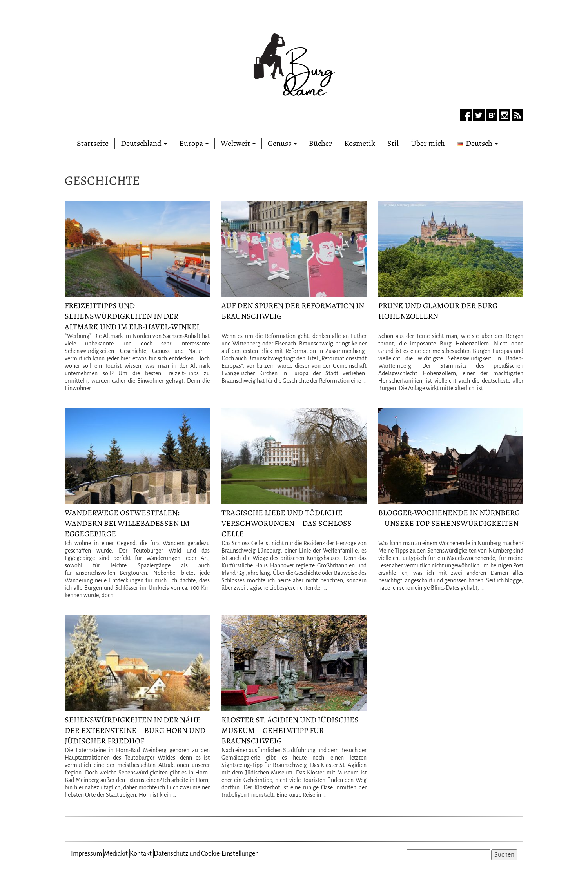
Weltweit (238, 143)
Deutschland (144, 143)
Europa (194, 143)
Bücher (320, 143)
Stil (393, 143)
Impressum (86, 854)
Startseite (93, 142)
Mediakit (116, 854)
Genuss (282, 143)
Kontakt (141, 854)
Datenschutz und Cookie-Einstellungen (206, 854)
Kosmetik (360, 143)
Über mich (428, 143)
